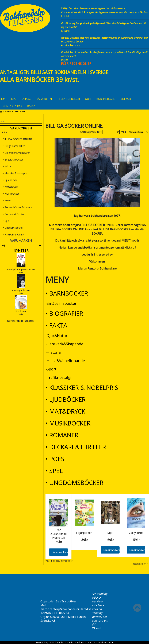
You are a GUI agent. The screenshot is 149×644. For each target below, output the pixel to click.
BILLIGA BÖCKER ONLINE (15, 112)
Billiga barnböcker (14, 146)
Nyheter (21, 250)
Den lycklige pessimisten (21, 269)
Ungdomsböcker (13, 228)
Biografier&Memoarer (16, 153)
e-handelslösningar (104, 643)
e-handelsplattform (74, 643)
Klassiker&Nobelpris (15, 173)
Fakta (7, 166)
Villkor (126, 99)
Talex (51, 643)
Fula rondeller (70, 99)
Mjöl (110, 533)
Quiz (88, 99)
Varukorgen (21, 128)
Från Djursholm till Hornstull (58, 534)
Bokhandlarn (106, 99)
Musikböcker (11, 194)
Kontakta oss (12, 106)
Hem (3, 99)
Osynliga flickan (21, 290)
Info (13, 99)
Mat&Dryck (10, 187)
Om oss (26, 99)
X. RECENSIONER (13, 234)
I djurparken (84, 533)
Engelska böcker (13, 160)
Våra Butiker (45, 99)
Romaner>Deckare (14, 214)
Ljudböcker (10, 180)
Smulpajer (21, 311)
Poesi (7, 200)
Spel (6, 221)
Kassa (31, 106)
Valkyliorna (136, 533)
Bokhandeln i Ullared (21, 321)
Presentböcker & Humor (17, 207)
